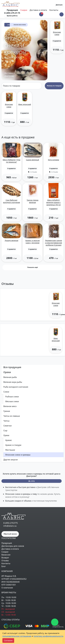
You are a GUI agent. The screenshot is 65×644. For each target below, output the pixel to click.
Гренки (7, 411)
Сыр (5, 431)
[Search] (22, 86)
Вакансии (6, 555)
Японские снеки (57, 33)
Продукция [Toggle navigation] (13, 10)
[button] (61, 14)
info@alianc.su (10, 526)
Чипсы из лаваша (12, 416)
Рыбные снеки (12, 397)
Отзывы (5, 561)
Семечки (7, 426)
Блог (4, 566)
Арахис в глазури (13, 445)
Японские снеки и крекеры (18, 455)
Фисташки (10, 450)
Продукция (7, 543)
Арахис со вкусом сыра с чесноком (32, 242)
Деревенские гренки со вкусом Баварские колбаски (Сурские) (54, 243)
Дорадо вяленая (11, 240)
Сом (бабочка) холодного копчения (11, 201)
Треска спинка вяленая (33, 201)
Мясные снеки (12, 401)
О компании (7, 588)
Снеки (6, 392)
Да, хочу (32, 481)
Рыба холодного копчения (16, 387)
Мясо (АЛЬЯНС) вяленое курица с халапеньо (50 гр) (54, 202)
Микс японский (25, 104)
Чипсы (6, 421)
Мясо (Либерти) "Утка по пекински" (11, 161)
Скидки (24, 10)
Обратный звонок (10, 534)
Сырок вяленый (32, 160)
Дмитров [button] (59, 5)
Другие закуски (11, 460)
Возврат (5, 558)
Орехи (9, 25)
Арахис (9, 440)
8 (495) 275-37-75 (12, 13)
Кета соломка (53, 160)
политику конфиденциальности (48, 636)
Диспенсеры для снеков (13, 546)
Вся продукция (12, 367)
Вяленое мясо (10, 406)
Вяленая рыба (10, 377)
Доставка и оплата (38, 10)
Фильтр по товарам (54, 86)
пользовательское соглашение (17, 636)
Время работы (12, 16)
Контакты (54, 10)
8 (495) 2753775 (11, 523)
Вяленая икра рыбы (13, 382)
